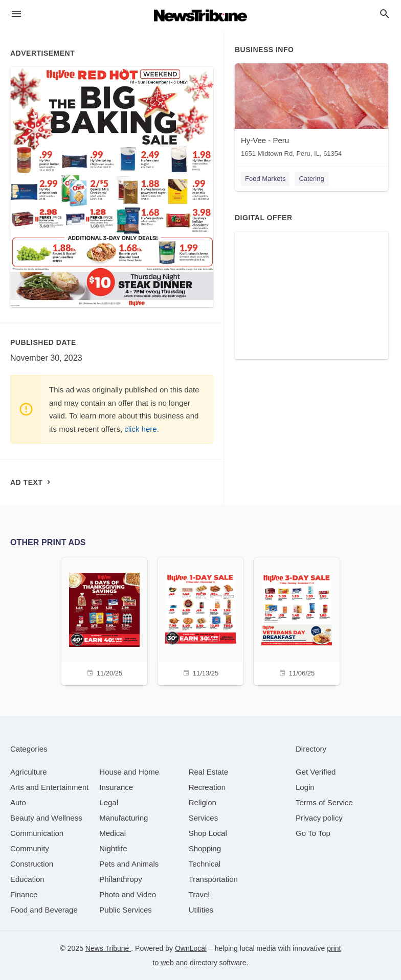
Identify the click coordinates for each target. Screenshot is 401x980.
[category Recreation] (207, 787)
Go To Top (313, 833)
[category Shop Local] (208, 833)
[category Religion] (203, 802)
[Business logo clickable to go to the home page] (201, 15)
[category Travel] (199, 894)
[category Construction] (32, 864)
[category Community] (30, 848)
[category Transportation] (213, 879)
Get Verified (316, 772)
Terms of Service (324, 802)
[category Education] (27, 879)
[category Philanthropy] (120, 879)
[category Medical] (113, 833)
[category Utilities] (201, 910)
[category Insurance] (116, 787)
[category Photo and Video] (128, 894)
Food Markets (265, 179)
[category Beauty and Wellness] (46, 818)
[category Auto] (18, 802)
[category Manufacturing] (124, 818)
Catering (311, 179)
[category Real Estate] (209, 772)
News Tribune (108, 948)
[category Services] (204, 818)
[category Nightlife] (113, 848)
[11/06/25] (297, 620)
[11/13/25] (201, 620)
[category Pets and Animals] (129, 864)
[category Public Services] (126, 910)
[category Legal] (109, 802)
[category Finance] (24, 894)
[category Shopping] (205, 848)
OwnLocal (191, 948)
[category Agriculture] (29, 772)
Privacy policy (319, 818)
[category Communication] (37, 833)
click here (140, 429)
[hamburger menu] (16, 14)
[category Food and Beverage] (44, 910)
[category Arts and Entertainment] (49, 787)
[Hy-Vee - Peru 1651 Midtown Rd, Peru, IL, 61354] (311, 113)
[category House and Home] (129, 772)
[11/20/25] (104, 620)
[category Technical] (205, 864)
